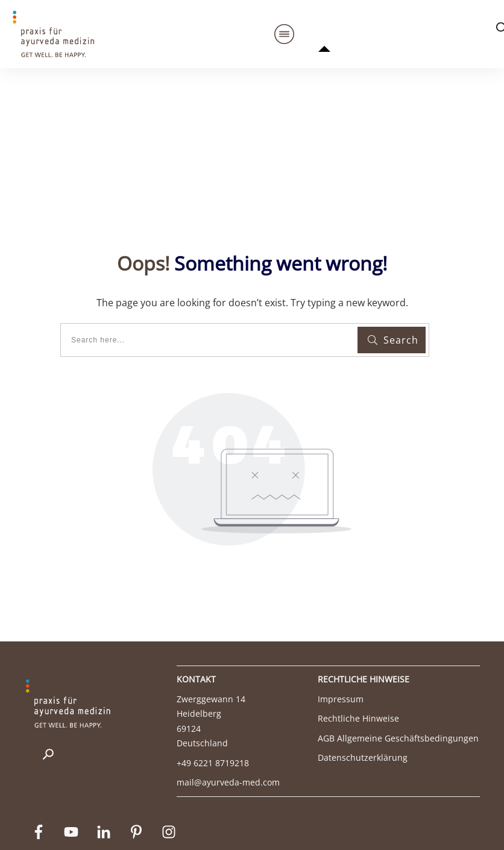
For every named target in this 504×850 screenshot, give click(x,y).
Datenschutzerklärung (363, 707)
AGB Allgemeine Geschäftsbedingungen (398, 688)
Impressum (341, 648)
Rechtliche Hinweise (358, 668)
